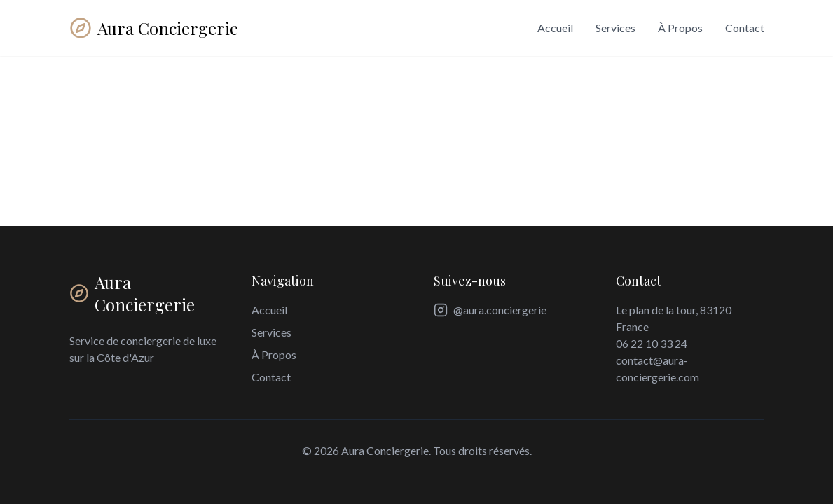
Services (615, 28)
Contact (745, 28)
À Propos (680, 28)
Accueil (555, 28)
